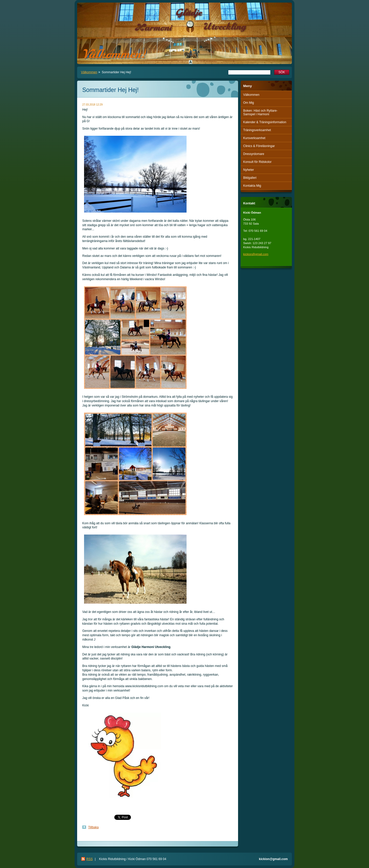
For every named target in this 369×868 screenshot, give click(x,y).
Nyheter (249, 170)
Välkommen (89, 72)
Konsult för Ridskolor (257, 162)
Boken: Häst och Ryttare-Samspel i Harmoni (260, 112)
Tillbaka (93, 827)
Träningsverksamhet (257, 130)
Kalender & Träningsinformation (265, 122)
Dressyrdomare (254, 154)
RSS (90, 859)
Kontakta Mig (252, 186)
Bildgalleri (250, 178)
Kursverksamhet (254, 138)
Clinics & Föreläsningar (259, 146)
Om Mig (249, 103)
